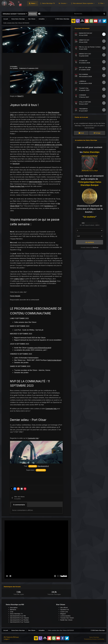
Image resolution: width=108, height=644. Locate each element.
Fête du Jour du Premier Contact (90, 47)
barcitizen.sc (49, 206)
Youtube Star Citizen (67, 618)
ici (58, 174)
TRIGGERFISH (83, 109)
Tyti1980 (15, 68)
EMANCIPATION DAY (86, 33)
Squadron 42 (65, 610)
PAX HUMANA (83, 74)
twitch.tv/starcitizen (35, 182)
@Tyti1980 (33, 466)
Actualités (14, 67)
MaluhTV (20, 96)
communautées (65, 616)
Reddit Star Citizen (66, 620)
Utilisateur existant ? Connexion (15, 14)
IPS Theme (7, 637)
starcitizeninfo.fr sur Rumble (19, 620)
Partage (97, 133)
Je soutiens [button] (90, 242)
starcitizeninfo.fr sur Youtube (20, 622)
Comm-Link (64, 612)
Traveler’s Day (84, 88)
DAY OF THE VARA (85, 67)
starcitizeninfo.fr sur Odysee (19, 618)
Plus (102, 5)
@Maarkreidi (41, 470)
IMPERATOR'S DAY (85, 54)
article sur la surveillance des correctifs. (48, 145)
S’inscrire (33, 14)
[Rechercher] (80, 14)
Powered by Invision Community (94, 639)
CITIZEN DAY (83, 61)
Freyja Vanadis (15, 296)
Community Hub (51, 409)
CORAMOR (82, 95)
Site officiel (64, 608)
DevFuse (96, 248)
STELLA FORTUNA (85, 102)
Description (14, 608)
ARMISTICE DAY (84, 40)
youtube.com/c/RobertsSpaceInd (39, 348)
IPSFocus (16, 637)
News (60, 5)
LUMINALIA (83, 81)
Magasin (63, 614)
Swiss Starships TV (76, 5)
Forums (91, 5)
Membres (13, 610)
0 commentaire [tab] (19, 505)
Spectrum (16, 164)
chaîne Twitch (19, 279)
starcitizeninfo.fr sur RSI (18, 616)
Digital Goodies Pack (17, 186)
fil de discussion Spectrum (47, 281)
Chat (12, 612)
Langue (7, 639)
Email (81, 133)
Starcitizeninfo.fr (43, 466)
